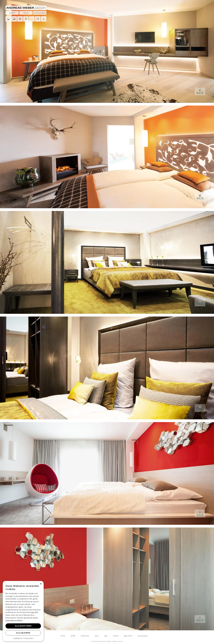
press (97, 636)
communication (40, 13)
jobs (106, 636)
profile (73, 636)
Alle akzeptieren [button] (23, 626)
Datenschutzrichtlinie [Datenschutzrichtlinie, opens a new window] (14, 621)
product (12, 13)
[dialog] (23, 611)
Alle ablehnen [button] (23, 633)
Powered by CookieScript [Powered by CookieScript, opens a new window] (23, 638)
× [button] (41, 584)
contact (116, 636)
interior (26, 13)
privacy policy (143, 636)
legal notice (128, 636)
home (63, 636)
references (85, 636)
